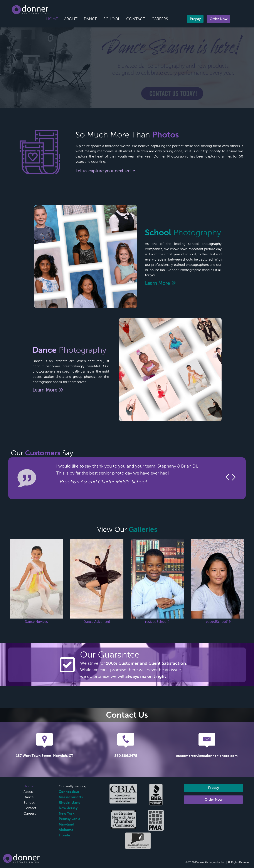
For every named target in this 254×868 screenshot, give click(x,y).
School (112, 19)
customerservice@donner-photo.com (207, 756)
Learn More (160, 283)
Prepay (195, 19)
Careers (160, 19)
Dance (90, 19)
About (71, 19)
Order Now (219, 19)
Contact (136, 19)
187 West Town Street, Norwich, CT (45, 756)
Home (52, 19)
